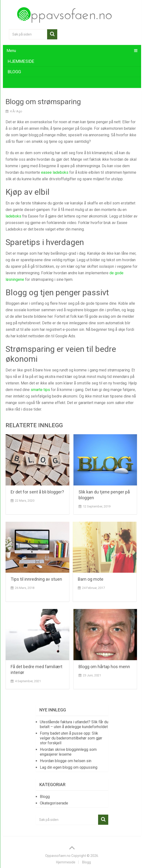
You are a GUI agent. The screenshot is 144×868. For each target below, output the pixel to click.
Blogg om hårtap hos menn (104, 667)
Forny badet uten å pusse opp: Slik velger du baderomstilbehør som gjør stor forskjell (71, 738)
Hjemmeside (21, 61)
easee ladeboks (55, 172)
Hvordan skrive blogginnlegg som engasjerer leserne (68, 752)
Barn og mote (91, 579)
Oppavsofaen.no (58, 856)
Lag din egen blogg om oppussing (69, 767)
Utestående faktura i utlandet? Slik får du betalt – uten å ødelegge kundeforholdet (74, 724)
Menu (11, 51)
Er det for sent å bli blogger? (37, 492)
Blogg (14, 72)
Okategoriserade (54, 803)
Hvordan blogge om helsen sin (66, 761)
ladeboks (13, 216)
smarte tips (40, 390)
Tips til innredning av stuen (36, 579)
